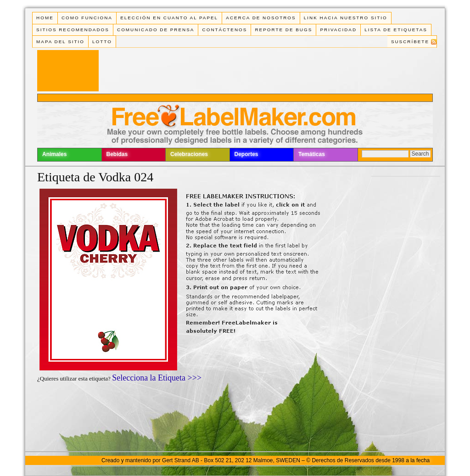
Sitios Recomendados (73, 30)
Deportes (246, 154)
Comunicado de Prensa (156, 30)
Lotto (102, 42)
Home (45, 18)
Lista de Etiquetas (396, 30)
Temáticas (312, 154)
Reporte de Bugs (283, 30)
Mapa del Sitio (60, 42)
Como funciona (87, 18)
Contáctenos (225, 30)
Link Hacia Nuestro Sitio (346, 18)
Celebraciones (189, 154)
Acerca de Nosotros (261, 18)
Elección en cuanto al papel (169, 18)
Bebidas (117, 154)
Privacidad (338, 30)
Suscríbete (410, 42)
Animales (54, 154)
